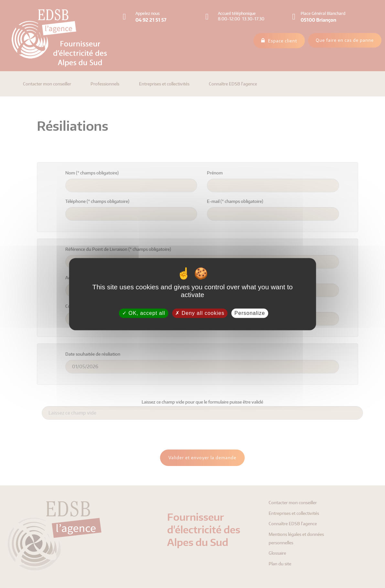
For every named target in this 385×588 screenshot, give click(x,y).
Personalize (250, 313)
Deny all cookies (200, 313)
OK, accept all (144, 313)
